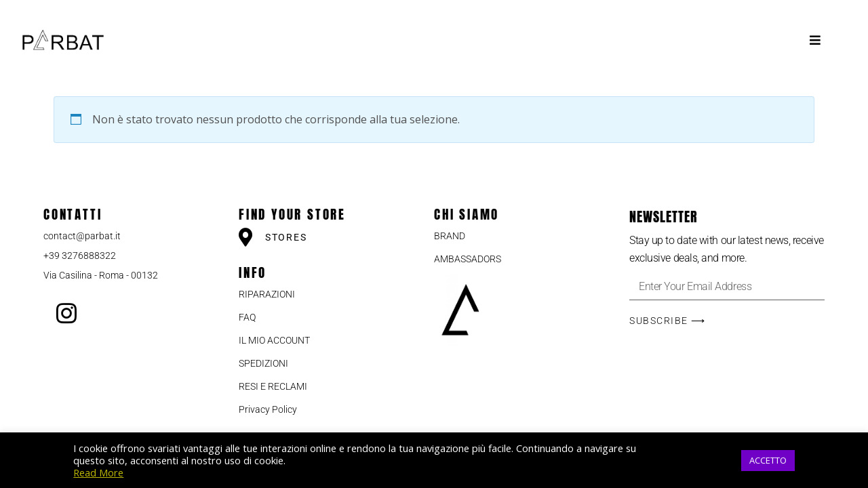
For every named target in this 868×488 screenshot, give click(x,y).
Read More (98, 472)
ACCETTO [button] (768, 460)
